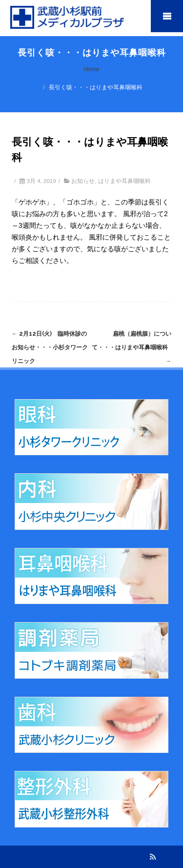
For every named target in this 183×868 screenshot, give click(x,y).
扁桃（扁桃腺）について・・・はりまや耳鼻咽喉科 (133, 347)
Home (91, 69)
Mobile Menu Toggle (167, 16)
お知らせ (83, 181)
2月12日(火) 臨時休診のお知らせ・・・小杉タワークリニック (50, 347)
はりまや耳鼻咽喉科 (124, 181)
